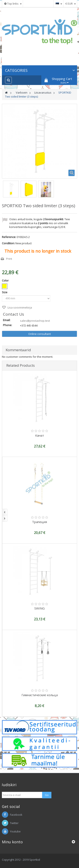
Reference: (9, 237)
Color (6, 280)
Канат (40, 435)
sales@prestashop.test (35, 321)
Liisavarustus (43, 93)
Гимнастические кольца (40, 695)
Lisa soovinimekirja (19, 307)
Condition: (8, 243)
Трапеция (39, 522)
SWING (39, 608)
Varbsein (22, 93)
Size (5, 292)
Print (9, 259)
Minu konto (12, 842)
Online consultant (39, 334)
